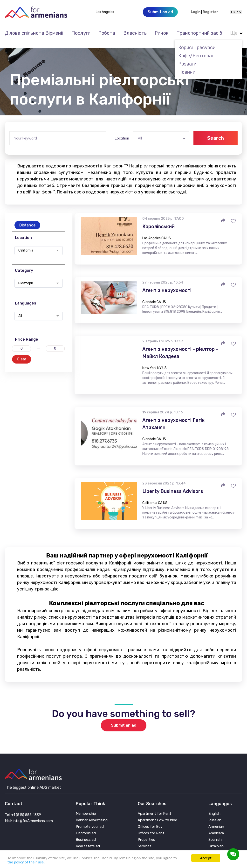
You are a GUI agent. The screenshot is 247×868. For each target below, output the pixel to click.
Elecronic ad (86, 827)
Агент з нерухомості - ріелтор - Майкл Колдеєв (180, 346)
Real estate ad (88, 840)
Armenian (216, 820)
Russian (215, 814)
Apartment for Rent (154, 807)
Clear (22, 353)
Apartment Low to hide (157, 814)
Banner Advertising (92, 814)
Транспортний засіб (199, 33)
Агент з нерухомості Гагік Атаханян (173, 417)
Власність (135, 33)
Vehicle (144, 846)
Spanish (215, 833)
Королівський (158, 220)
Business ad (86, 833)
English (214, 807)
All (20, 310)
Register (210, 12)
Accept (206, 858)
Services (145, 840)
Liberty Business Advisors (173, 485)
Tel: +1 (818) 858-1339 (23, 808)
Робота (107, 33)
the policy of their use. (26, 862)
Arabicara (216, 827)
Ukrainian (216, 840)
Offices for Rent (151, 827)
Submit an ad (124, 719)
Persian (215, 846)
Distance (27, 219)
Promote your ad (90, 820)
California (26, 244)
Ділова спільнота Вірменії (34, 33)
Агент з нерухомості (167, 284)
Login (196, 12)
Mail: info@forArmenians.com (29, 814)
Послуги (81, 33)
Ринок (161, 33)
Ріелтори (26, 277)
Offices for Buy (150, 820)
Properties (146, 833)
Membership (86, 807)
